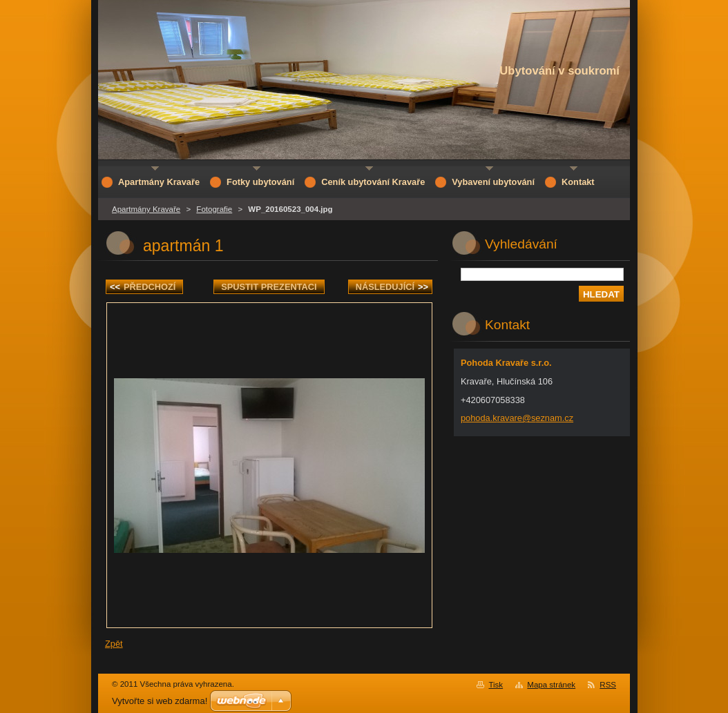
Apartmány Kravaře (146, 209)
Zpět (114, 644)
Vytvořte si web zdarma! (160, 701)
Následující (392, 287)
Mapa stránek (551, 685)
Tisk (496, 685)
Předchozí (143, 287)
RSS (608, 685)
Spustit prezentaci (269, 287)
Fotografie (214, 209)
